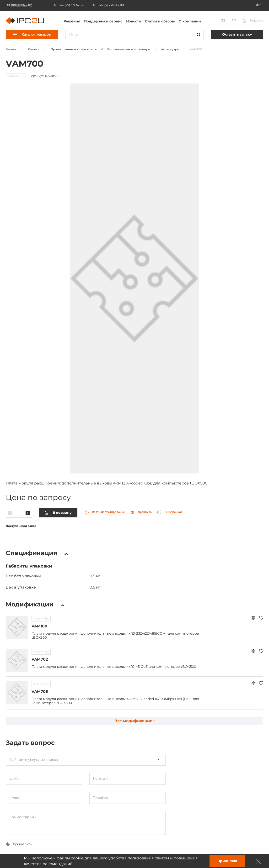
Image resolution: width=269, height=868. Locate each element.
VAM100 (39, 626)
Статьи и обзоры (160, 21)
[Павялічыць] (28, 512)
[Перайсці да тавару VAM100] (17, 627)
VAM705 (40, 691)
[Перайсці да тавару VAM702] (17, 660)
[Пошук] (199, 35)
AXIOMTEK (41, 618)
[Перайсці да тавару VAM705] (17, 692)
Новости (134, 21)
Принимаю (227, 861)
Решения (72, 21)
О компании (190, 21)
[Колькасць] (19, 512)
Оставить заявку (237, 34)
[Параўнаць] (141, 512)
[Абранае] (170, 512)
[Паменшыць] (10, 512)
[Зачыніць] (258, 861)
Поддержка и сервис (103, 21)
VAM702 (40, 659)
